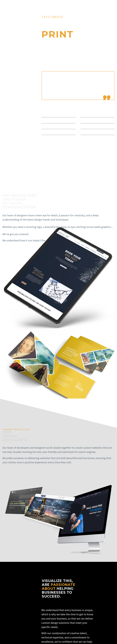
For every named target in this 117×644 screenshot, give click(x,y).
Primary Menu (113, 5)
